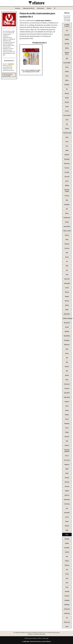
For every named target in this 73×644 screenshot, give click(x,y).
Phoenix (67, 437)
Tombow (67, 565)
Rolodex (67, 482)
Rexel (67, 473)
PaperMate (67, 397)
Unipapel (67, 600)
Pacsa (67, 380)
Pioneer (67, 445)
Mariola (67, 301)
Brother (67, 102)
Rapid (67, 469)
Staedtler (67, 548)
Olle (67, 371)
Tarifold (67, 552)
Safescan (67, 495)
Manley (67, 292)
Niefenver (67, 345)
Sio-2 (67, 535)
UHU (67, 583)
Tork (67, 570)
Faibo (67, 239)
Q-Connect (67, 460)
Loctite (67, 288)
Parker (67, 410)
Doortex (67, 168)
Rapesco (67, 464)
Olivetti (67, 366)
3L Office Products (67, 25)
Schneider (67, 513)
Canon (67, 107)
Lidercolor (67, 279)
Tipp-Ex (67, 561)
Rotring (67, 486)
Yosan (67, 626)
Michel (67, 305)
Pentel (67, 419)
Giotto (67, 257)
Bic (67, 89)
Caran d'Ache (67, 115)
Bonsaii (67, 93)
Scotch (67, 517)
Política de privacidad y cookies (33, 638)
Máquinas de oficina (29, 8)
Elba (67, 200)
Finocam (67, 248)
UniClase (67, 596)
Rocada (67, 478)
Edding (67, 185)
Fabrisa (67, 235)
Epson (67, 213)
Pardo (67, 406)
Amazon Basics (67, 53)
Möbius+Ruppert (67, 318)
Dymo (67, 181)
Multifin (67, 331)
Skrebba (67, 539)
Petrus (67, 428)
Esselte (67, 222)
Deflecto (67, 155)
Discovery (67, 163)
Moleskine (67, 323)
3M (67, 30)
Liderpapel (67, 283)
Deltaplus (67, 159)
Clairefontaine (67, 133)
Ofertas (49, 8)
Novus (67, 353)
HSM (67, 266)
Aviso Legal (45, 638)
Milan (67, 310)
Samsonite (67, 499)
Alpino (67, 48)
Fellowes (67, 244)
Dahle (67, 150)
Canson (67, 111)
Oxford (67, 375)
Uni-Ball (67, 591)
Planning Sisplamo (67, 451)
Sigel (67, 530)
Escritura (18, 8)
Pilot (67, 441)
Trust (67, 578)
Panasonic (67, 384)
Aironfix (67, 44)
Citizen (67, 128)
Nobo (67, 349)
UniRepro (67, 605)
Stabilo (67, 543)
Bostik (67, 98)
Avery (67, 76)
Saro (67, 508)
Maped (67, 296)
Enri (67, 209)
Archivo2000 (67, 63)
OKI (67, 358)
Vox (67, 618)
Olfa (67, 362)
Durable (67, 172)
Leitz (67, 275)
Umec (67, 587)
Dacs (67, 146)
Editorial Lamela (67, 191)
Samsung (67, 504)
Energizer (67, 204)
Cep (67, 124)
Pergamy (67, 423)
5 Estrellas (67, 35)
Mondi (67, 327)
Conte (67, 137)
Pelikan (67, 415)
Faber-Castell (67, 231)
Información (41, 8)
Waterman (67, 622)
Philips (67, 432)
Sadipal (67, 491)
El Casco (67, 196)
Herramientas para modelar (8, 75)
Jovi (67, 270)
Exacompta (67, 226)
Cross (67, 142)
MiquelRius (67, 314)
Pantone (67, 388)
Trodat (67, 574)
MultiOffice (67, 336)
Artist (67, 67)
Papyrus (67, 402)
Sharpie (67, 526)
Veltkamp (67, 613)
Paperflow (67, 393)
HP (67, 261)
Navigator (67, 340)
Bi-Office (67, 85)
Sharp (67, 521)
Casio (67, 120)
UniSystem (67, 609)
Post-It (67, 456)
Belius (67, 80)
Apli (67, 58)
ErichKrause (67, 218)
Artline (67, 71)
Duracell (67, 177)
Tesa (67, 556)
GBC (67, 253)
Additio (67, 39)
